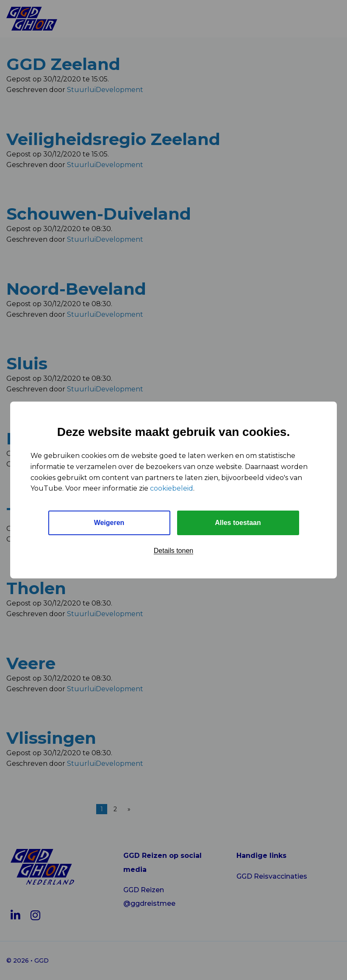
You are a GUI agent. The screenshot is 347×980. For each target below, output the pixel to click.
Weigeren (109, 523)
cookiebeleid (172, 488)
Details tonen (173, 551)
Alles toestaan (238, 523)
